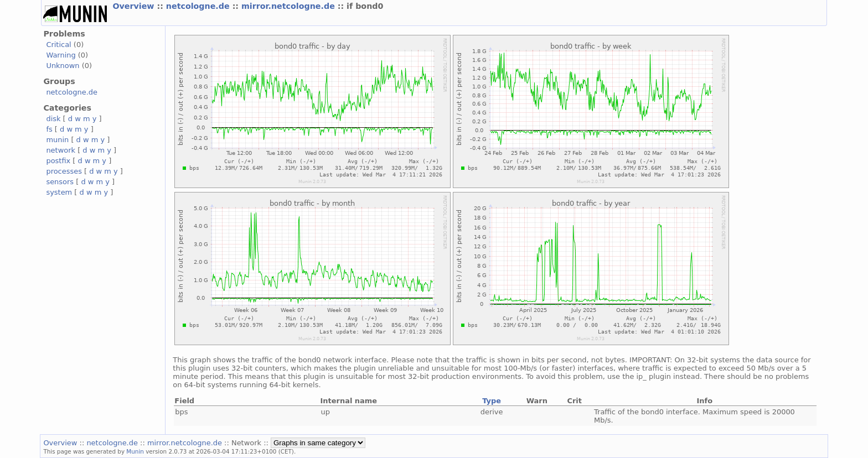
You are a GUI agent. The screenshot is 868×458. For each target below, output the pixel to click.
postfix (58, 161)
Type (492, 401)
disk (53, 119)
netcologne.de (199, 6)
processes (64, 171)
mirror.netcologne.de (290, 6)
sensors (60, 182)
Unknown (63, 66)
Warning (61, 55)
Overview (135, 6)
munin (57, 140)
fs (49, 129)
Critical (58, 45)
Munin (135, 451)
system (59, 192)
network (61, 150)
